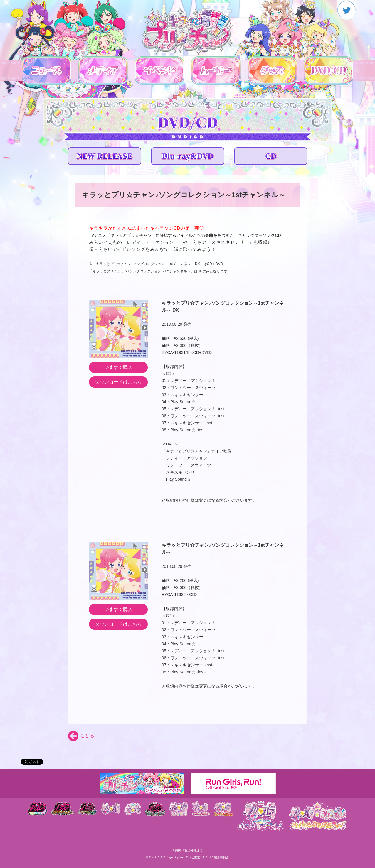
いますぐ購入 (118, 367)
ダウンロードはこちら (118, 382)
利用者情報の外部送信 (188, 850)
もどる (81, 736)
